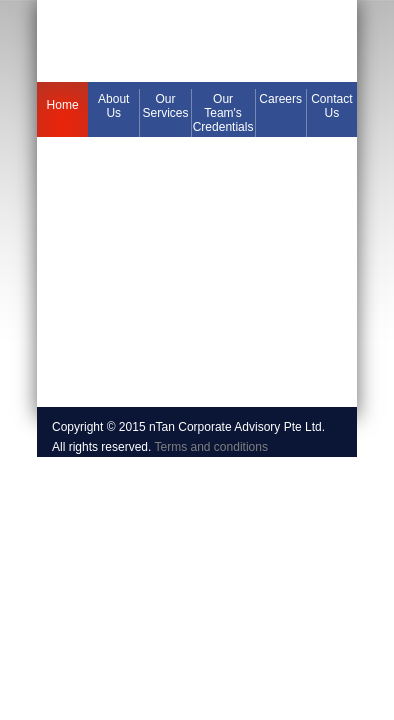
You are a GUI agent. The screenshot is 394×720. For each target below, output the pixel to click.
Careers (280, 99)
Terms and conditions (211, 447)
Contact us (331, 106)
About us (113, 106)
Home (63, 105)
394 (197, 41)
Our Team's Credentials (223, 113)
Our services (165, 106)
